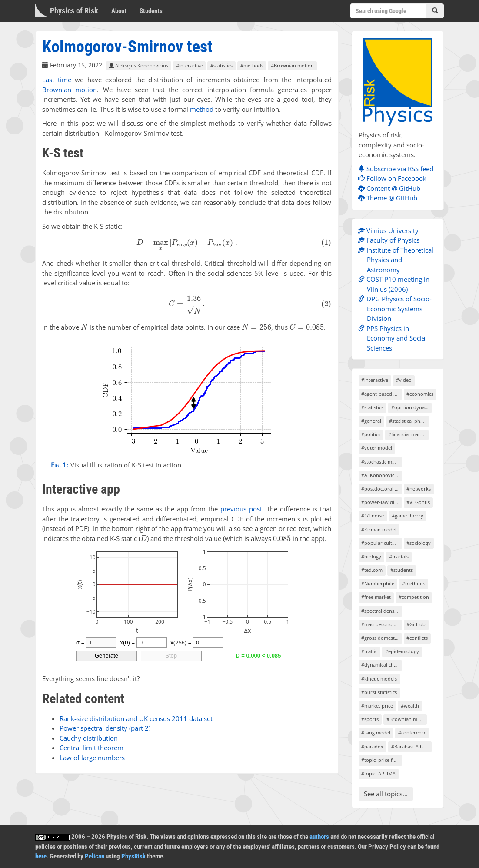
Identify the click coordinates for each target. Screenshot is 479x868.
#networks (419, 489)
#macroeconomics (381, 624)
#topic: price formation (381, 760)
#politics (371, 434)
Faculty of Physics (391, 240)
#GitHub (416, 624)
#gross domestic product (381, 638)
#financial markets (408, 434)
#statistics (221, 65)
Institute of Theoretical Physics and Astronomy (398, 260)
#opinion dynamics (411, 407)
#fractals (399, 556)
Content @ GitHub (391, 188)
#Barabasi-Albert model (411, 746)
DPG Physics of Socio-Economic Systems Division (397, 309)
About (119, 11)
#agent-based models (381, 394)
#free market (376, 597)
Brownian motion (70, 90)
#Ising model (376, 733)
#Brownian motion (292, 65)
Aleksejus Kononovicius (139, 65)
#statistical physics (409, 421)
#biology (371, 556)
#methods (252, 65)
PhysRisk (133, 856)
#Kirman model (379, 529)
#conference (412, 733)
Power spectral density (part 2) (105, 728)
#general (371, 421)
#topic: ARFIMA (378, 773)
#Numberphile (378, 583)
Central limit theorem (91, 748)
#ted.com (372, 570)
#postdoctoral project (381, 489)
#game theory (407, 516)
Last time (57, 80)
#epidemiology (402, 651)
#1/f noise (373, 516)
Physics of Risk (67, 10)
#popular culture (381, 543)
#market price (377, 706)
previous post (241, 509)
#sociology (419, 543)
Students (151, 11)
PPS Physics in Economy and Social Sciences (395, 338)
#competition (414, 597)
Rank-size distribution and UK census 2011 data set (136, 718)
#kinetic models (379, 679)
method (202, 109)
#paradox (372, 746)
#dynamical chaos (381, 665)
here (41, 856)
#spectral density (381, 611)
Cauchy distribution (89, 738)
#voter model (377, 448)
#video (404, 380)
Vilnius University (391, 230)
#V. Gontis (418, 502)
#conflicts (417, 638)
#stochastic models (381, 462)
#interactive (190, 65)
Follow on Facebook (394, 178)
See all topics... (386, 794)
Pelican (95, 856)
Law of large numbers (92, 758)
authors (319, 837)
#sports (370, 719)
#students (402, 570)
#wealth (410, 706)
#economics (420, 394)
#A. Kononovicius (381, 475)
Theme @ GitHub (390, 198)
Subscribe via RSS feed (398, 169)
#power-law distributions (381, 502)
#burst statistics (379, 692)
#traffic (369, 651)
